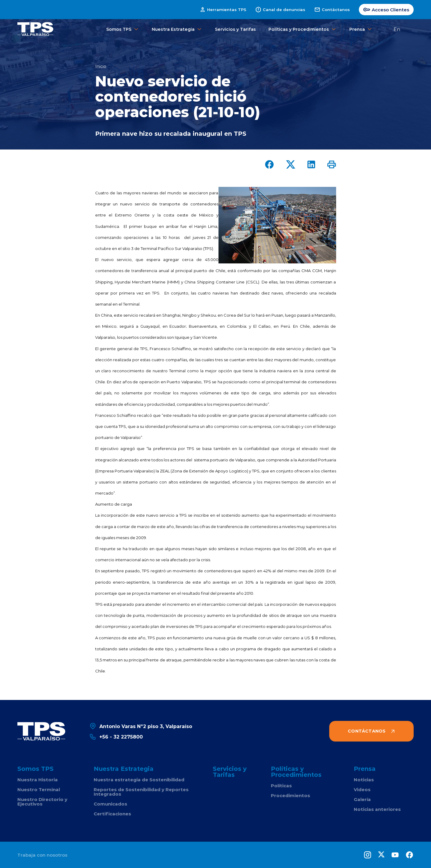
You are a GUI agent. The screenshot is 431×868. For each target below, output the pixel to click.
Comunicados (110, 804)
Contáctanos (332, 10)
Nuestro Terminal (39, 790)
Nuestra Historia (38, 780)
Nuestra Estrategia (177, 29)
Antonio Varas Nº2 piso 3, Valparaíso (141, 726)
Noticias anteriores (377, 809)
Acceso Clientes (386, 10)
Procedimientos (290, 795)
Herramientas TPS (223, 10)
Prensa (361, 29)
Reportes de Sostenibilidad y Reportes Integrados (141, 792)
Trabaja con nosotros (42, 855)
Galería (362, 799)
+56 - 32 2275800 (116, 737)
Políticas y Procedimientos (303, 29)
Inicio (101, 66)
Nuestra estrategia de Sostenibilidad (139, 780)
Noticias (364, 780)
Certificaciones (112, 814)
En (397, 29)
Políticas (281, 786)
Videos (362, 790)
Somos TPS (123, 29)
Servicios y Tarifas (235, 29)
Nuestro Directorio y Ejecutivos (42, 802)
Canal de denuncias (280, 10)
